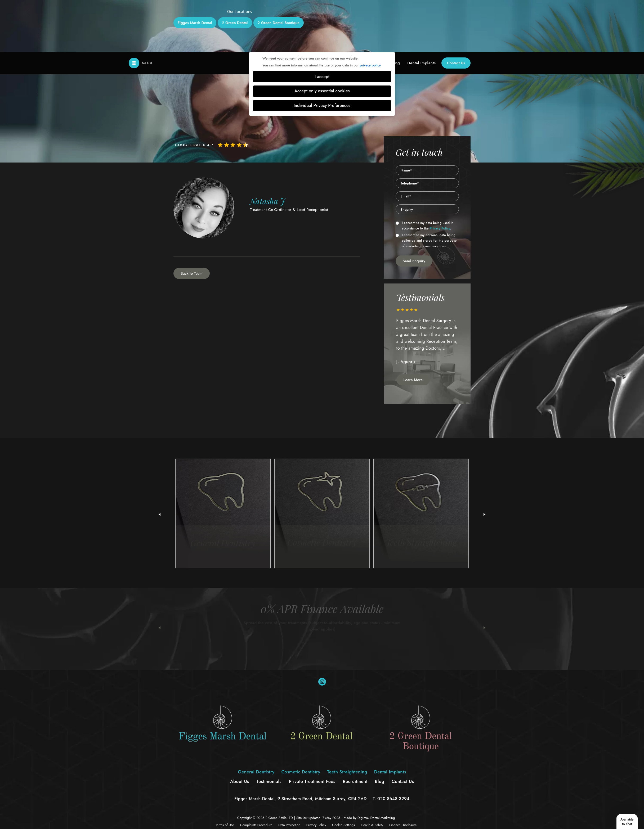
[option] (427, 287)
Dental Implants (421, 11)
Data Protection (289, 773)
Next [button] (484, 576)
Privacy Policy (440, 176)
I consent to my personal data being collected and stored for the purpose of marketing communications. (426, 188)
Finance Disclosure (403, 773)
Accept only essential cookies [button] (322, 39)
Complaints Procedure (256, 773)
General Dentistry (256, 720)
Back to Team (192, 221)
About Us (240, 729)
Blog (380, 729)
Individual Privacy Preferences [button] (322, 53)
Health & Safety (372, 773)
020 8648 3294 (393, 747)
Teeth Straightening (347, 720)
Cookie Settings (343, 773)
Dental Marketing (383, 766)
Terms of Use (225, 773)
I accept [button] (322, 24)
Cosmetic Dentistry (301, 720)
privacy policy (370, 13)
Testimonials (269, 729)
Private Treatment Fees (312, 729)
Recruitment (355, 729)
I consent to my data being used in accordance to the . (425, 174)
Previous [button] (160, 576)
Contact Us (456, 11)
